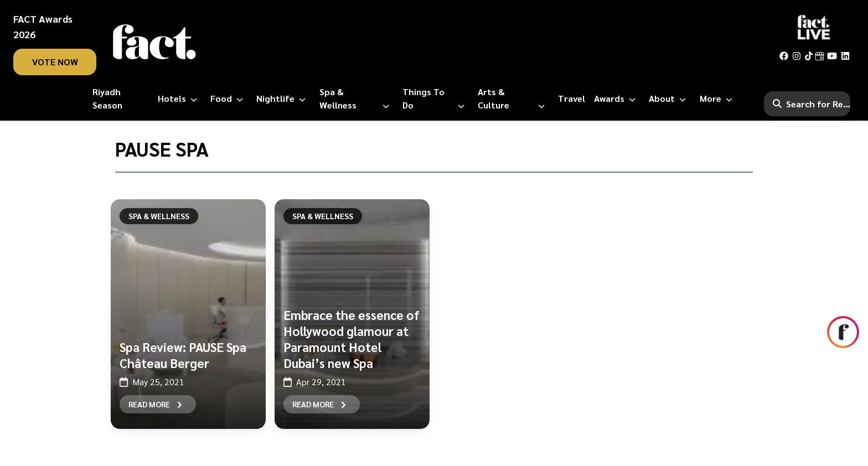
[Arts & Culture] (513, 99)
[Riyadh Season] (121, 99)
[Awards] (617, 99)
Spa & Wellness (159, 216)
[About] (670, 99)
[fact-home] (154, 42)
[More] (718, 99)
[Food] (229, 99)
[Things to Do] (436, 99)
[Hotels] (180, 99)
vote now (55, 62)
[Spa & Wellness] (356, 99)
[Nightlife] (283, 99)
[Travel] (572, 99)
